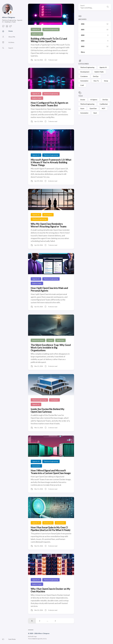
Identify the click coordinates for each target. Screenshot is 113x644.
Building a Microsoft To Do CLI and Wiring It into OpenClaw (49, 40)
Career (50, 340)
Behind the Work (38, 340)
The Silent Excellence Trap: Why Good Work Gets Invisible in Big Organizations (51, 348)
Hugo (35, 636)
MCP (104, 108)
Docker (83, 100)
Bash (95, 113)
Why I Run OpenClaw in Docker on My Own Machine (50, 590)
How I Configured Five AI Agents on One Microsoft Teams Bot (49, 104)
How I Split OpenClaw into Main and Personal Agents (49, 289)
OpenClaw (93, 108)
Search (82, 6)
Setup (106, 81)
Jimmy (45, 639)
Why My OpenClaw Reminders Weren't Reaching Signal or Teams (49, 225)
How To (96, 81)
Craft (82, 85)
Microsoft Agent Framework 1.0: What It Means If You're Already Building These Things (51, 162)
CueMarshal (104, 104)
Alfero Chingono (9, 17)
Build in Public (99, 72)
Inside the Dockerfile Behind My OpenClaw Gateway (48, 410)
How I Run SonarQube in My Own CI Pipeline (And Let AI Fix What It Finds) (50, 529)
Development (85, 72)
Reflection (60, 340)
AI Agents (94, 100)
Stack (34, 639)
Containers (84, 76)
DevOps (96, 76)
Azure (82, 108)
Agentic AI (103, 67)
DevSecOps (48, 523)
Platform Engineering (87, 67)
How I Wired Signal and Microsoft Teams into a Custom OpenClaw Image (51, 472)
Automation (84, 81)
